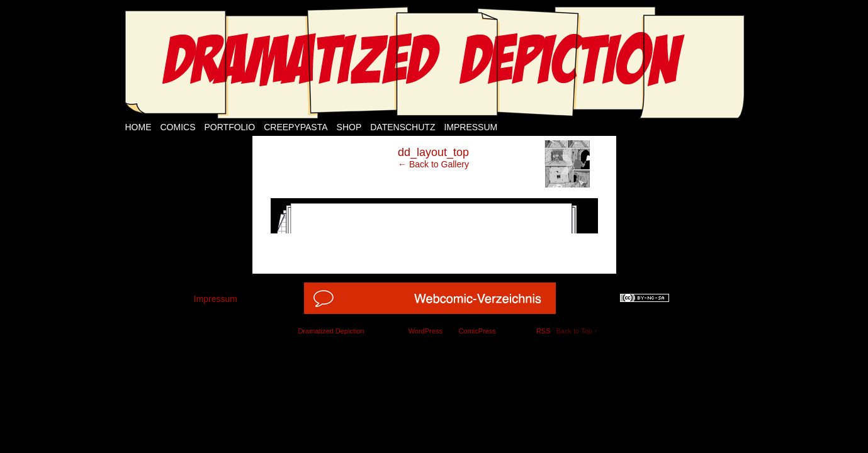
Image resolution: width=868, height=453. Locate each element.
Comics (178, 127)
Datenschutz (403, 127)
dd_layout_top (433, 152)
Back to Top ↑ (577, 331)
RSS (544, 331)
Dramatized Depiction (331, 331)
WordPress (426, 331)
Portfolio (230, 127)
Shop (349, 127)
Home (138, 127)
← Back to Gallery (433, 164)
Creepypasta (296, 127)
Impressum (471, 127)
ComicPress (477, 331)
